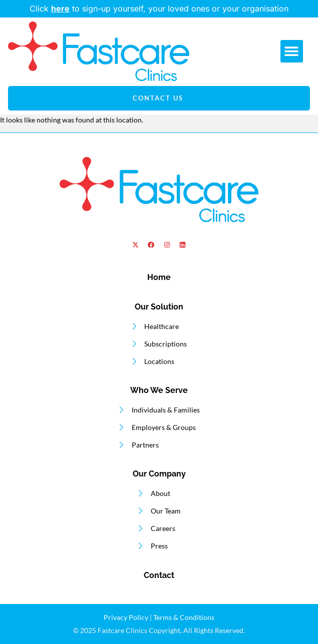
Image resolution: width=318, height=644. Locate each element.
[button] (292, 51)
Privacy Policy (126, 617)
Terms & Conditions (184, 617)
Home (159, 277)
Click (40, 8)
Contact (159, 575)
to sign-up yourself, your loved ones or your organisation (170, 8)
